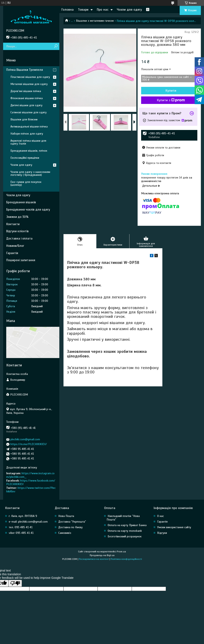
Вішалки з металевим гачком (95, 21)
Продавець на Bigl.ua (102, 555)
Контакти (13, 224)
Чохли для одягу (129, 10)
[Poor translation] (15, 583)
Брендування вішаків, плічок (29, 151)
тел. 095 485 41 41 (21, 527)
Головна (68, 10)
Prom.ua (121, 552)
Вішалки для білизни (24, 119)
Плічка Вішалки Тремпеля (25, 70)
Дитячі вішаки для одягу (26, 105)
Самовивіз (65, 533)
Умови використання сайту (174, 527)
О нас (160, 516)
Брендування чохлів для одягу (28, 210)
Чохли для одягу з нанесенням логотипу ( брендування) (30, 173)
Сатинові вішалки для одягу (29, 112)
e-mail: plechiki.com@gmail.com (28, 522)
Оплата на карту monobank (125, 531)
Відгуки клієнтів (17, 231)
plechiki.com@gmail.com (25, 439)
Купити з (171, 100)
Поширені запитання (21, 260)
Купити (171, 91)
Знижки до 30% (17, 217)
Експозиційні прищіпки (25, 158)
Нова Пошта (66, 516)
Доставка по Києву (70, 527)
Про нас (103, 10)
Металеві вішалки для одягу (29, 84)
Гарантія (12, 253)
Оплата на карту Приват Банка (127, 525)
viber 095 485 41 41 (21, 533)
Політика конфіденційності (126, 559)
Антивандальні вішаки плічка (29, 127)
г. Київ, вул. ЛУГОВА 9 (23, 516)
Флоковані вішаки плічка (27, 98)
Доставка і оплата (19, 238)
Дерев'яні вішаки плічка (26, 91)
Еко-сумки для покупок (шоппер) (26, 183)
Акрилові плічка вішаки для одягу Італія (28, 142)
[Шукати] (56, 46)
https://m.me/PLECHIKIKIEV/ (29, 444)
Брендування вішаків (21, 202)
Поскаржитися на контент (94, 559)
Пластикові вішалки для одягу (30, 77)
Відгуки (162, 533)
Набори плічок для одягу (27, 134)
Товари (83, 10)
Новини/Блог (15, 246)
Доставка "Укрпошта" (72, 522)
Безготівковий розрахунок (125, 536)
